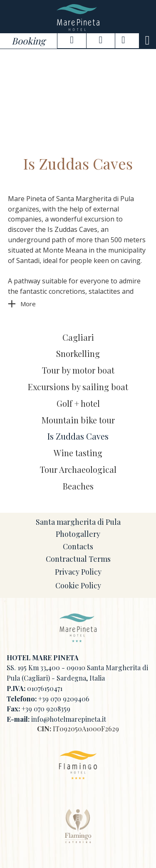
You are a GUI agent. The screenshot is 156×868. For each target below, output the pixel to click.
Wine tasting (78, 453)
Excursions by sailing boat (78, 387)
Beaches (78, 486)
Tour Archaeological (78, 469)
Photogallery (78, 534)
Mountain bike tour (78, 420)
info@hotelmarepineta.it (69, 719)
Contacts (78, 546)
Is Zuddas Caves (78, 436)
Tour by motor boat (78, 370)
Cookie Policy (78, 585)
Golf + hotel (78, 403)
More (28, 304)
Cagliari (78, 337)
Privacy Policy (78, 572)
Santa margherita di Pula (78, 522)
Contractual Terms (78, 559)
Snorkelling (78, 353)
